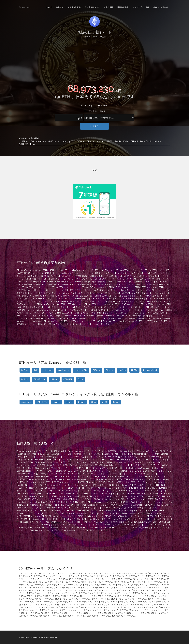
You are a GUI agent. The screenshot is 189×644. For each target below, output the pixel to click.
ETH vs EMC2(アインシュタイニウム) (110, 284)
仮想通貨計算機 (74, 7)
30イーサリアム (106, 582)
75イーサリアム (69, 587)
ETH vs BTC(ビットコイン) (100, 273)
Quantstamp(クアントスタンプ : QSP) (33, 508)
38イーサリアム (87, 585)
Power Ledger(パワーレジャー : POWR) (99, 505)
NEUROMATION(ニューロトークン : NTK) (42, 499)
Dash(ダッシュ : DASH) (131, 471)
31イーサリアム (122, 582)
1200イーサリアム (82, 599)
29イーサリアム (89, 582)
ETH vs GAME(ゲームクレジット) (72, 290)
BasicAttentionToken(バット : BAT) (144, 454)
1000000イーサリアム (51, 616)
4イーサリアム (140, 573)
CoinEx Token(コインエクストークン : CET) (55, 468)
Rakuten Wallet (121, 141)
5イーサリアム (156, 573)
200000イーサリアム (114, 613)
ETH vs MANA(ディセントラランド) (91, 282)
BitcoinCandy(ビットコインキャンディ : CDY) (126, 457)
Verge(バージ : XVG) (112, 525)
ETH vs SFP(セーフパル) (126, 307)
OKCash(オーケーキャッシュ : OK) (109, 499)
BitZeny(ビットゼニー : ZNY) (119, 462)
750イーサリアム (105, 596)
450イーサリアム (150, 593)
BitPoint (134, 141)
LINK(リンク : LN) (73, 494)
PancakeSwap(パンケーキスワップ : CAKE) (48, 502)
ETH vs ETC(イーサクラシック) (65, 287)
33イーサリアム (155, 582)
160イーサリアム (123, 590)
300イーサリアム (97, 593)
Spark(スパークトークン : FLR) (80, 513)
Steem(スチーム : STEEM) (133, 513)
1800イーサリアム (46, 602)
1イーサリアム (95, 573)
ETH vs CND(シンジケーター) (108, 279)
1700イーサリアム (27, 602)
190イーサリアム (44, 593)
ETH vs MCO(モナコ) (150, 296)
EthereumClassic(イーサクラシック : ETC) (75, 479)
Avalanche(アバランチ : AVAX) (87, 454)
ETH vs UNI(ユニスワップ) (90, 318)
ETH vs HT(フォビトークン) (149, 290)
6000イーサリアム (103, 604)
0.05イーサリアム (45, 573)
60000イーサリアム (139, 610)
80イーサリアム (85, 587)
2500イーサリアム (140, 602)
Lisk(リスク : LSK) (91, 494)
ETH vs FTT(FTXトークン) (44, 290)
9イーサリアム (66, 576)
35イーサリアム (38, 585)
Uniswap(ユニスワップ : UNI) (144, 522)
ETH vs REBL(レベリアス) (54, 307)
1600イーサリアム (156, 599)
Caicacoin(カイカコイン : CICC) (31, 465)
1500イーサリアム (138, 599)
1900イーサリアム (64, 602)
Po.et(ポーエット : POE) (141, 502)
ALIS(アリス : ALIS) (114, 451)
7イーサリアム (35, 576)
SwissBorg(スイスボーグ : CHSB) (47, 519)
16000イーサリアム (129, 607)
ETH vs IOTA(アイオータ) (104, 293)
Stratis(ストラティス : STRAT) (98, 516)
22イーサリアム (125, 579)
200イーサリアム (62, 593)
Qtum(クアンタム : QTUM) (156, 505)
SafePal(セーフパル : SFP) (146, 508)
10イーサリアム (82, 576)
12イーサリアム (114, 576)
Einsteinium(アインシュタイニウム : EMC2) (74, 477)
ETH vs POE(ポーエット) (151, 301)
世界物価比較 (123, 7)
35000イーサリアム (58, 610)
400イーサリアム (132, 593)
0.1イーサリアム (62, 573)
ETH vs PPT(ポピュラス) (72, 304)
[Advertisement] (94, 61)
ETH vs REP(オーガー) (154, 270)
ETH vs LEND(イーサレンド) (94, 287)
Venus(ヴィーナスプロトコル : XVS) (84, 525)
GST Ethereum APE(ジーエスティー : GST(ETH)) (137, 485)
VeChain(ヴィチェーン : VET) (53, 525)
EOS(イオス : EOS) (135, 477)
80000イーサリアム (30, 613)
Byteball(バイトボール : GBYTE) (149, 462)
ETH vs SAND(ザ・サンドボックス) (142, 316)
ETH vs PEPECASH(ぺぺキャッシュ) (122, 301)
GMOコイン (53, 141)
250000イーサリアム (135, 613)
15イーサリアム (162, 576)
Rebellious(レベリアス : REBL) (66, 508)
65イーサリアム (36, 587)
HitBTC (108, 141)
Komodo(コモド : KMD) (130, 491)
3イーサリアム (125, 573)
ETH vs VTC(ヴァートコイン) (77, 321)
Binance (90, 141)
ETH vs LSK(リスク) (104, 296)
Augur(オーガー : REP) (61, 454)
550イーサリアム (35, 596)
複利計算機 (108, 7)
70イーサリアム (52, 587)
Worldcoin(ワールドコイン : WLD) (115, 528)
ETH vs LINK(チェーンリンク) (57, 279)
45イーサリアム (137, 585)
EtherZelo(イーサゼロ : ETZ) (109, 479)
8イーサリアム (51, 576)
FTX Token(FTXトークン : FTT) (121, 482)
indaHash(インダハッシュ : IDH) (143, 488)
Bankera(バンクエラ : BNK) (114, 454)
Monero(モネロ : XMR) (70, 496)
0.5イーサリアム (79, 573)
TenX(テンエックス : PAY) (100, 519)
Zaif (31, 141)
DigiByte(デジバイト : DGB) (99, 474)
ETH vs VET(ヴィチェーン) (150, 318)
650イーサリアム (70, 596)
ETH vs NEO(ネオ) (83, 299)
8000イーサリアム (141, 604)
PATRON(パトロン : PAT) (80, 502)
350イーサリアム (115, 593)
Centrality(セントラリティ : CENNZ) (86, 465)
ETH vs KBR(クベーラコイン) (46, 296)
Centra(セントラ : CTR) (57, 465)
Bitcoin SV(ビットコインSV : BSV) (88, 457)
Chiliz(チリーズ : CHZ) (145, 465)
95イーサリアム (135, 587)
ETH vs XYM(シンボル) (27, 316)
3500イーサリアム (27, 604)
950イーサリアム (26, 599)
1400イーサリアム (119, 599)
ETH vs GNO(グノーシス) (101, 290)
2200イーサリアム (121, 602)
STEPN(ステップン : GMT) (35, 516)
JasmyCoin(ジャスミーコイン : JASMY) (82, 491)
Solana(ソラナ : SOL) (26, 513)
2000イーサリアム (83, 602)
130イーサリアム (71, 590)
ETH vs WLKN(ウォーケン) (125, 321)
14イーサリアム (146, 576)
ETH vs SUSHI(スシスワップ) (128, 313)
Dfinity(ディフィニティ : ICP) (72, 474)
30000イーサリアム (38, 610)
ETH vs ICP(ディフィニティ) (121, 282)
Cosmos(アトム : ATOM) (67, 471)
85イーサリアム (102, 587)
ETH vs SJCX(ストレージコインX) (70, 313)
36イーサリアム (54, 585)
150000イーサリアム (92, 613)
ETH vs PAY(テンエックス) (51, 316)
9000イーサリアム (160, 604)
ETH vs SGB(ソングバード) (97, 310)
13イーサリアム (130, 576)
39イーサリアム (104, 585)
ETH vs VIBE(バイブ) (102, 321)
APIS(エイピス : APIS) (162, 451)
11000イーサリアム (49, 607)
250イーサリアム (79, 593)
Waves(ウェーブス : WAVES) (85, 528)
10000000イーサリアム (74, 616)
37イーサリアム (71, 585)
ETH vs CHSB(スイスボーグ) (156, 313)
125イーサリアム (54, 590)
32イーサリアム (138, 582)
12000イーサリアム (69, 607)
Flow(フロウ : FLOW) (96, 482)
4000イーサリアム (46, 604)
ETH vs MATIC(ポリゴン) (48, 304)
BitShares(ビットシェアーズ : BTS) (50, 462)
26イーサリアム (40, 582)
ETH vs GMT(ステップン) (41, 313)
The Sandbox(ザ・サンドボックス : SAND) (37, 522)
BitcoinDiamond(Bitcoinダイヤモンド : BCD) (55, 460)
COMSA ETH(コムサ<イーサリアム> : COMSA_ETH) (99, 468)
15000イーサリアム (109, 607)
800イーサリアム (123, 596)
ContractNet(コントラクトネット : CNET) (35, 471)
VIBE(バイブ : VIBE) (162, 525)
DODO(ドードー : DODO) (124, 474)
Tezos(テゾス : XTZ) (163, 519)
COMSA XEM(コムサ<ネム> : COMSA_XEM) (144, 468)
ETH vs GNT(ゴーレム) (124, 290)
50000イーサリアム (119, 610)
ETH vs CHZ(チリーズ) (82, 279)
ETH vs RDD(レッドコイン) (79, 307)
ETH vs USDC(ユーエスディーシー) (120, 318)
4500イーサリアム (65, 604)
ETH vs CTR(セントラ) (31, 279)
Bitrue (32, 144)
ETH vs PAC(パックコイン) (37, 301)
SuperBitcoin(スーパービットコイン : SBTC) (133, 516)
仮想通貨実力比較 (92, 7)
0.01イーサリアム (27, 573)
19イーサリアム (76, 579)
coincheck (40, 141)
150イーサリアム (106, 590)
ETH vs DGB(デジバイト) (147, 282)
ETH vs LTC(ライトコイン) (126, 296)
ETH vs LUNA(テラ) (73, 316)
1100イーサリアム (63, 599)
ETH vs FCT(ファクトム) (146, 287)
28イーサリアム (73, 582)
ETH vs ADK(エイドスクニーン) (79, 270)
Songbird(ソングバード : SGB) (51, 513)
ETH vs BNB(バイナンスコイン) (71, 273)
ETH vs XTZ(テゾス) (115, 316)
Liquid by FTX (67, 141)
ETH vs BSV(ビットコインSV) (127, 273)
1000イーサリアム (45, 599)
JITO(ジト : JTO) (110, 491)
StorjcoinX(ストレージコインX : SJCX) (66, 516)
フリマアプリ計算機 (141, 7)
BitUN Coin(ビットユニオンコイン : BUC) (86, 462)
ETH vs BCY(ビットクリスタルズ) (73, 276)
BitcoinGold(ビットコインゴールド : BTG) (96, 460)
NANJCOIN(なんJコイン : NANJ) (96, 496)
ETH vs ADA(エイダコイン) (29, 270)
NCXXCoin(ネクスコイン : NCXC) (128, 496)
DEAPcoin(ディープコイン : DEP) (158, 471)
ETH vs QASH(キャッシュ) (127, 304)
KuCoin (99, 141)
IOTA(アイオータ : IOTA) (52, 491)
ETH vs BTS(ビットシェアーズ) (104, 276)
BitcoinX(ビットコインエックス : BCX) (134, 460)
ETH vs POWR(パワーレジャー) (99, 304)
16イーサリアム (28, 579)
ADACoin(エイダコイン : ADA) (30, 451)
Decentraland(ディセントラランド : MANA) (38, 474)
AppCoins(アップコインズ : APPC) (34, 454)
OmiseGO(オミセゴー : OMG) (140, 499)
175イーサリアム (158, 590)
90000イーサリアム (50, 613)
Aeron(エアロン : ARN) (56, 451)
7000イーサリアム (122, 604)
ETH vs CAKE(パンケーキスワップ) (67, 301)
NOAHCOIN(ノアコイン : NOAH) (77, 499)
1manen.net (24, 7)
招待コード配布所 (161, 7)
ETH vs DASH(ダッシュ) (34, 282)
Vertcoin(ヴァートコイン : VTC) (138, 525)
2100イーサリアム (102, 602)
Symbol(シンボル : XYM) (75, 519)
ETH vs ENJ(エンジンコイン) (142, 284)
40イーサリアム (120, 585)
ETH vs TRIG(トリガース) (45, 318)
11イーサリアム (98, 576)
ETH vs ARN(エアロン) (53, 270)
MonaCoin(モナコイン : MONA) (44, 496)
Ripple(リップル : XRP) (122, 508)
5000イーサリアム (84, 604)
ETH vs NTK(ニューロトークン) (107, 299)
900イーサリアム (159, 596)
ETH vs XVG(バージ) (53, 321)
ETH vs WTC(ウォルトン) (151, 321)
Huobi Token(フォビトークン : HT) (90, 488)
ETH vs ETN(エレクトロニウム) (35, 287)
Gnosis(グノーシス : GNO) (37, 485)
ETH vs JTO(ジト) (158, 293)
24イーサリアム (158, 579)
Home (49, 7)
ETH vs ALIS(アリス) (104, 270)
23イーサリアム (141, 579)
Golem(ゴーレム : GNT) (62, 485)
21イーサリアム (109, 579)
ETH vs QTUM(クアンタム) (153, 304)
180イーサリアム (26, 593)
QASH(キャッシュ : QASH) (131, 505)
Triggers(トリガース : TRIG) (96, 522)
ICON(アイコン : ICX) (117, 488)
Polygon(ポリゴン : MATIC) (39, 505)
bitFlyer (24, 141)
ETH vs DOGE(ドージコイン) (47, 284)
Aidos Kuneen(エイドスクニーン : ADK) (86, 451)
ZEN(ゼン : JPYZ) (98, 530)
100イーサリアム (152, 587)
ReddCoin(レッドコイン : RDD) (96, 508)
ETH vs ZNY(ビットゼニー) (132, 276)
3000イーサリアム (159, 602)
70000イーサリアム (160, 610)
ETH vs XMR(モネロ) (45, 299)
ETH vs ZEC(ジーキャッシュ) (103, 324)
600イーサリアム (52, 596)
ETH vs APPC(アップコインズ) (129, 270)
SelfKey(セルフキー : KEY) (63, 511)
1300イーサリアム (100, 599)
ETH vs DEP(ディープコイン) (60, 282)
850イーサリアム (141, 596)
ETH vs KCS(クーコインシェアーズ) (77, 296)
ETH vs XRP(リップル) (103, 307)
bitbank (157, 141)
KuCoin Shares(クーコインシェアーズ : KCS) (43, 494)
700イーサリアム (88, 596)
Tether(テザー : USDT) (142, 519)
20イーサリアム (92, 579)
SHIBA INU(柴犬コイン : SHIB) (90, 511)
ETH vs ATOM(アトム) (133, 279)
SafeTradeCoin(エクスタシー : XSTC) (33, 511)
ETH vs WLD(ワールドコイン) (50, 324)
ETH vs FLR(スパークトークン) (125, 310)
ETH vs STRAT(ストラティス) (100, 313)
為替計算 (60, 7)
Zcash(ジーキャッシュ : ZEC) (75, 530)
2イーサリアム (110, 573)
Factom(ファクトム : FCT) (38, 482)
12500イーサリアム (89, 607)
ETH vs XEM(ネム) (65, 299)
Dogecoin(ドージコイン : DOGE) (153, 474)
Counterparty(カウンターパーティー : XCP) (99, 471)
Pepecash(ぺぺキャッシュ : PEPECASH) (111, 502)
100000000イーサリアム (98, 616)
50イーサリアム (153, 585)
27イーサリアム (57, 582)
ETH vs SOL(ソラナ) (74, 310)
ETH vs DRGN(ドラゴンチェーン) (77, 284)
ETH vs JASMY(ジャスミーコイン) (133, 293)
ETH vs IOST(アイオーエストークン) (75, 293)
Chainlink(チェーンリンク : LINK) (119, 465)
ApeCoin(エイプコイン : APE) (137, 451)
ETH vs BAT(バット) (46, 273)
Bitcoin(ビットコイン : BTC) (58, 457)
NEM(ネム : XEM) (153, 496)
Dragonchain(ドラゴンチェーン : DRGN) (35, 477)
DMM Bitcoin (145, 141)
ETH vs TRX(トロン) (68, 318)
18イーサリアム (60, 579)
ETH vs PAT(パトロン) (94, 301)
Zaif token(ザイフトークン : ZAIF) (44, 530)
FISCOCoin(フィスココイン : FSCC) (68, 482)
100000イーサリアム (71, 613)
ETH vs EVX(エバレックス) (121, 287)
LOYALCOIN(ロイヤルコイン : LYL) (144, 494)
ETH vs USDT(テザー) (94, 316)
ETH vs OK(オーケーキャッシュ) (138, 299)
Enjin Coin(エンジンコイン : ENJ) (110, 477)
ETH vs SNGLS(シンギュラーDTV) (48, 310)
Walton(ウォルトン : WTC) (58, 528)
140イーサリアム (88, 590)
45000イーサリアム (99, 610)
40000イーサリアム (79, 610)
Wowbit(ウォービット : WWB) (147, 528)
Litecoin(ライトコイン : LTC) (113, 494)
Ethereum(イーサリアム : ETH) (40, 479)
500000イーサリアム (28, 616)
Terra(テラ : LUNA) (122, 519)
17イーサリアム (44, 579)
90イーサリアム (118, 587)
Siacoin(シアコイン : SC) (116, 511)
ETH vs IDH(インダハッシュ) (44, 293)
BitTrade (80, 141)
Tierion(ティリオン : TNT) (70, 522)
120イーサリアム (37, 590)
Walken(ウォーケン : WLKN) (31, 528)
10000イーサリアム (29, 607)
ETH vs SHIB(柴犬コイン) (150, 307)
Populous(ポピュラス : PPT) (66, 505)
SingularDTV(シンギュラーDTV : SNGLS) (148, 511)
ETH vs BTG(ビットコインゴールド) (39, 276)
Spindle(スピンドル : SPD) (108, 513)
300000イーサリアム (157, 613)
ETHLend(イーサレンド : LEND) (138, 479)
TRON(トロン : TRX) (120, 522)
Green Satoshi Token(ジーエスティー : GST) (94, 485)
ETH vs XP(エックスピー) (77, 324)
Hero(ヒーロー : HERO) (62, 488)
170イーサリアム (141, 590)
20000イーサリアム (149, 607)
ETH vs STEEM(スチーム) (152, 310)
